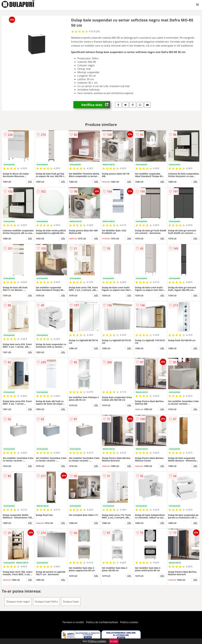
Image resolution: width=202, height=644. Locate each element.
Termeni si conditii (73, 622)
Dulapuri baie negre (18, 602)
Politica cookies (129, 622)
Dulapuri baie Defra (46, 602)
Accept (114, 641)
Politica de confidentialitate (102, 622)
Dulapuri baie (71, 602)
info (30, 181)
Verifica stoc (96, 105)
